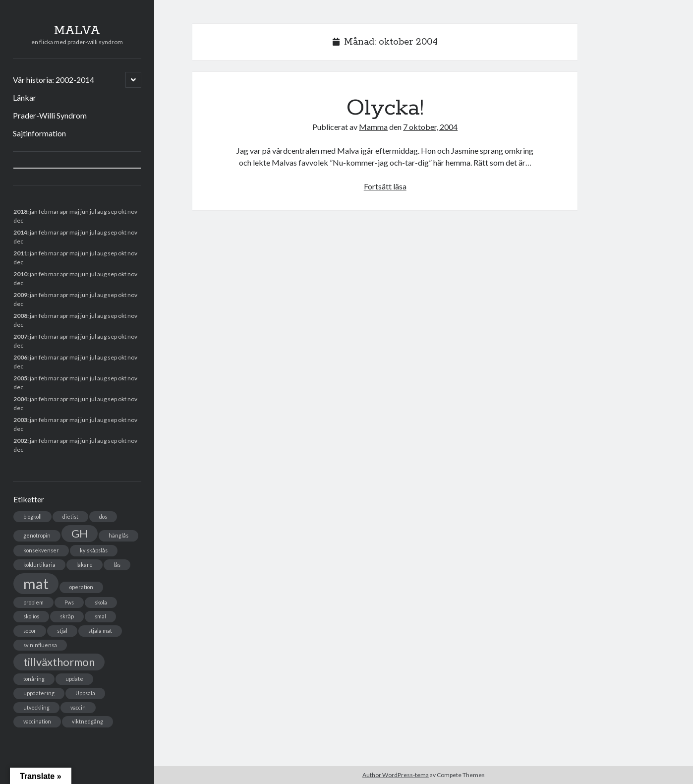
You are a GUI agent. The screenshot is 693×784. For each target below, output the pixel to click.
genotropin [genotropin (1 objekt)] (37, 535)
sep (112, 295)
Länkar (25, 97)
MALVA (77, 31)
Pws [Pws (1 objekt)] (69, 602)
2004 (20, 399)
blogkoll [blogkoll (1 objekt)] (32, 516)
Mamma (373, 127)
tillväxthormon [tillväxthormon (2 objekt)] (59, 662)
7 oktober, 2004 (430, 127)
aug (102, 253)
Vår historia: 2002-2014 (54, 80)
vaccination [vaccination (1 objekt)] (37, 721)
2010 (20, 274)
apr (64, 274)
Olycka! (385, 108)
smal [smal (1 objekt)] (100, 616)
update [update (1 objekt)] (74, 679)
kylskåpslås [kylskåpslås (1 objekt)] (94, 550)
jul (93, 336)
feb (43, 232)
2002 (20, 441)
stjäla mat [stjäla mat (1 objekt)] (100, 631)
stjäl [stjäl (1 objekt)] (62, 631)
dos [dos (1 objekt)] (103, 516)
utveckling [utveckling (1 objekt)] (36, 707)
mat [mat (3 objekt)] (36, 583)
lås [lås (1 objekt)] (117, 565)
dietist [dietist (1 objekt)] (70, 516)
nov (132, 211)
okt (122, 316)
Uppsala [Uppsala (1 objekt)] (85, 693)
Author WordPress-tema (396, 775)
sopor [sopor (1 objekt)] (30, 631)
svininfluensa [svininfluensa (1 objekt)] (40, 645)
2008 (20, 316)
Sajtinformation (39, 133)
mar (54, 336)
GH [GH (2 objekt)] (80, 533)
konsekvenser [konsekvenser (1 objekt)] (41, 550)
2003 (20, 420)
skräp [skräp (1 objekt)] (67, 616)
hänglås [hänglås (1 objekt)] (118, 535)
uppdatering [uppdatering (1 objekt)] (39, 693)
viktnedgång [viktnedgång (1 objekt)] (87, 721)
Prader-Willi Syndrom (50, 115)
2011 (20, 253)
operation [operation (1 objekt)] (81, 587)
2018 (20, 211)
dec (18, 366)
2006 (20, 357)
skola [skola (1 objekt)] (101, 602)
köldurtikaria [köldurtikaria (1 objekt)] (39, 565)
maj (74, 378)
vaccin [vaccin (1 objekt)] (78, 707)
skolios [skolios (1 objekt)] (31, 616)
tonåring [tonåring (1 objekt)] (34, 679)
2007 (20, 336)
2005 (20, 378)
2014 (20, 232)
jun (85, 253)
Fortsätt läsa (385, 186)
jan (34, 211)
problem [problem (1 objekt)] (33, 602)
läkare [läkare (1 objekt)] (85, 565)
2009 (20, 295)
